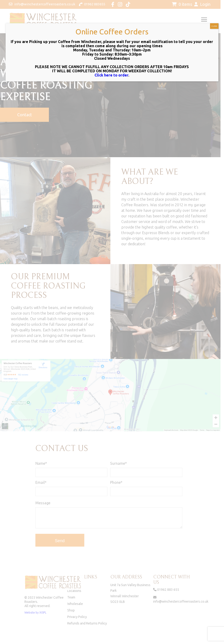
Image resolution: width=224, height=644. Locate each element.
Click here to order (111, 75)
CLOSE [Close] (214, 26)
